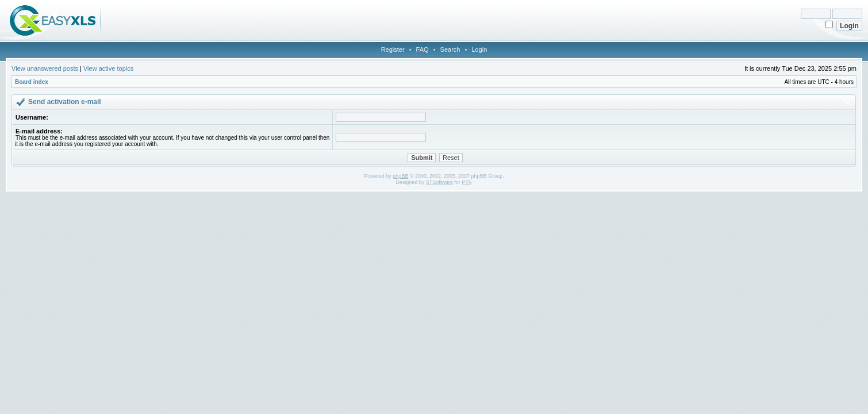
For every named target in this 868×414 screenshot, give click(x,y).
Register (393, 49)
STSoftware (439, 182)
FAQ (423, 49)
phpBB (400, 176)
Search (450, 49)
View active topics (108, 68)
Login (479, 49)
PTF (466, 182)
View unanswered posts (45, 68)
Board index (32, 82)
